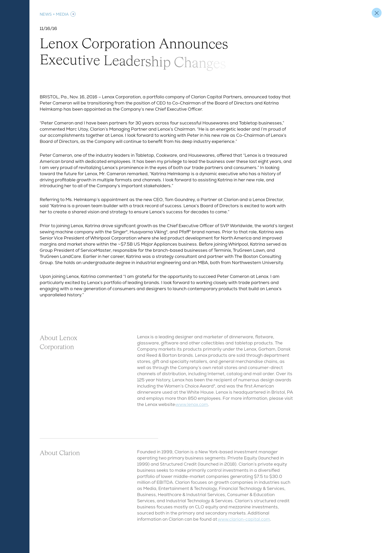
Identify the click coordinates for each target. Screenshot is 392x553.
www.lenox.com (192, 406)
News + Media (58, 14)
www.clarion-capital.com (244, 521)
